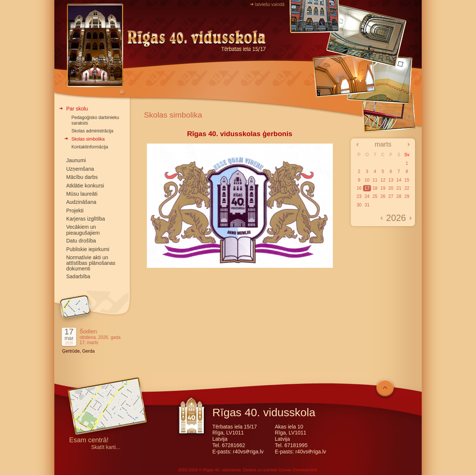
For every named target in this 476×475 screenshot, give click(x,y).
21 (399, 188)
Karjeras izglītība (86, 219)
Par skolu (77, 109)
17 (367, 188)
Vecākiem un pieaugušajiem (83, 230)
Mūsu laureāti (82, 194)
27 (391, 196)
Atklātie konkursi (85, 186)
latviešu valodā (270, 4)
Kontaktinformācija (90, 147)
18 (375, 188)
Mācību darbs (82, 177)
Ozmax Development (298, 470)
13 (391, 180)
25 (375, 196)
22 (407, 188)
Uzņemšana (80, 169)
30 (359, 205)
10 (367, 180)
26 (383, 196)
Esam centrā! (89, 441)
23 (359, 196)
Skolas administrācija (92, 131)
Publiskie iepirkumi (88, 249)
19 (383, 188)
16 (359, 188)
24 (367, 196)
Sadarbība (78, 276)
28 (399, 196)
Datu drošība (81, 241)
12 (383, 180)
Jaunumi (76, 160)
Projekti (75, 211)
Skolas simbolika (88, 139)
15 (407, 180)
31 (367, 205)
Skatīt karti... (106, 447)
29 (407, 196)
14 (399, 180)
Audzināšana (81, 202)
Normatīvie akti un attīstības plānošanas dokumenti (91, 263)
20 (391, 188)
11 (375, 180)
